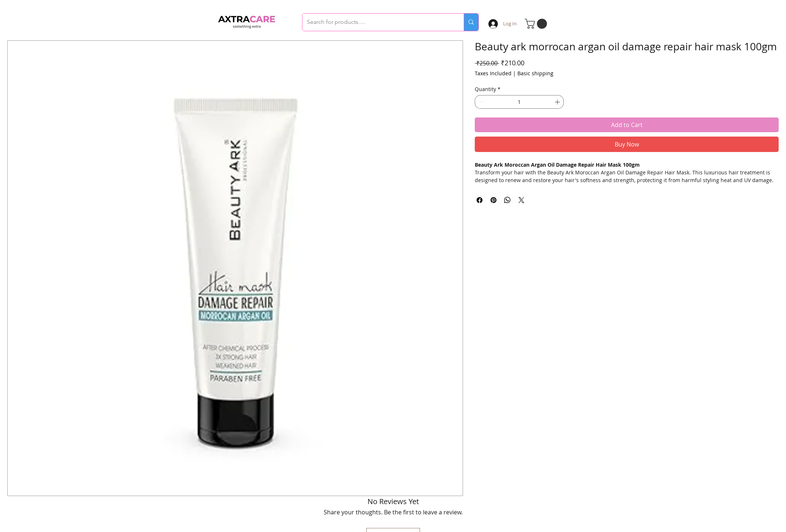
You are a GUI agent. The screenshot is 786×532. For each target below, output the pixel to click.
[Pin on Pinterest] (494, 200)
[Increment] (558, 102)
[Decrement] (480, 102)
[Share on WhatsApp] (507, 200)
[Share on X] (521, 200)
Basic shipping (535, 73)
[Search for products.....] (378, 22)
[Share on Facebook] (480, 200)
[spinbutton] (519, 102)
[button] (537, 24)
